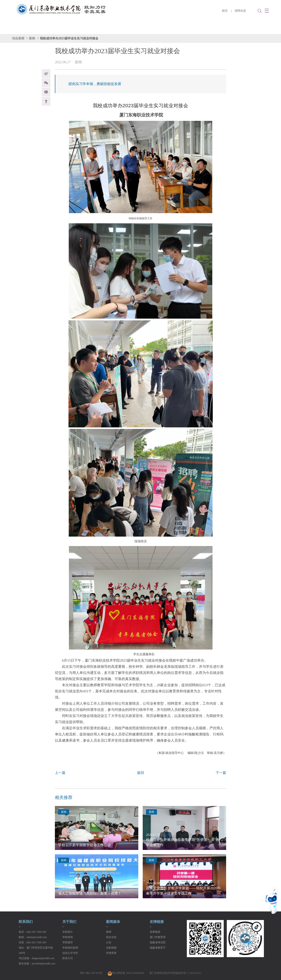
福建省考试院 (158, 942)
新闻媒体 (113, 922)
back (46, 101)
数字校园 (217, 28)
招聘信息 (240, 11)
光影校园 (111, 948)
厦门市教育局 (158, 937)
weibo (46, 74)
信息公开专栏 (248, 28)
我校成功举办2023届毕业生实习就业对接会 (69, 38)
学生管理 (105, 28)
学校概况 (49, 28)
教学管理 (161, 28)
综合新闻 (18, 38)
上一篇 (60, 773)
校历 (225, 11)
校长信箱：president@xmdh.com (37, 964)
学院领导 (68, 942)
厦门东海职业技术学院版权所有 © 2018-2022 (175, 973)
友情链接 (157, 922)
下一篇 (221, 773)
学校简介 (68, 932)
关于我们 (69, 922)
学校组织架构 (70, 948)
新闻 (32, 38)
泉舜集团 (155, 932)
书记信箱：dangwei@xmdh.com (37, 958)
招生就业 (133, 28)
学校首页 (21, 28)
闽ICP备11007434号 (91, 973)
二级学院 (77, 28)
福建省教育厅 (158, 948)
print (46, 92)
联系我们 (26, 922)
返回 (140, 773)
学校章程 (68, 937)
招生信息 (111, 937)
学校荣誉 (111, 953)
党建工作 (189, 28)
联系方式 (68, 958)
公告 (109, 942)
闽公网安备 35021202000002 (126, 973)
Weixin (46, 83)
